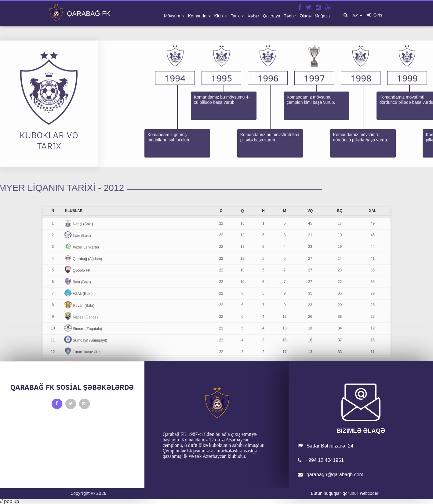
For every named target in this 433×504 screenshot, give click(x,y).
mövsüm (173, 16)
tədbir (290, 16)
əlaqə (306, 16)
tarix (236, 16)
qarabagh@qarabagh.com (331, 475)
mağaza (322, 16)
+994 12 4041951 (321, 460)
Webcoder (369, 493)
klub (219, 16)
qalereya (272, 16)
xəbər (253, 16)
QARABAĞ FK (89, 14)
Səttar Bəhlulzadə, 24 (326, 446)
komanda (198, 16)
